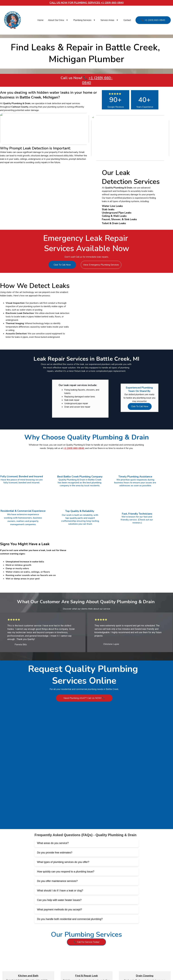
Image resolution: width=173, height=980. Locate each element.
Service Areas (107, 20)
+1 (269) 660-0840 (97, 80)
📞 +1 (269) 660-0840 (153, 20)
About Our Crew (56, 20)
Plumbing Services (82, 20)
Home (40, 20)
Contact (127, 20)
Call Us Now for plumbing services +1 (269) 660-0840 (87, 3)
